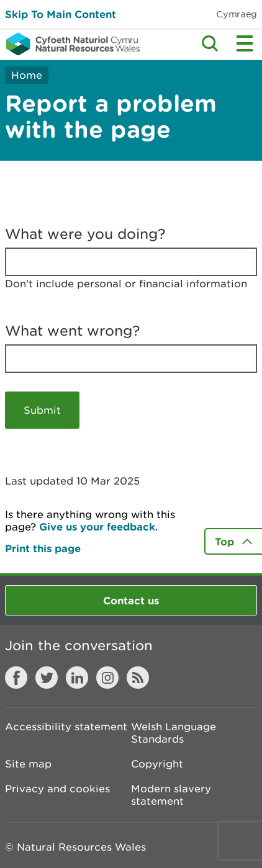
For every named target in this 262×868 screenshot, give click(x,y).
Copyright (157, 764)
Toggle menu (245, 43)
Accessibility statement (66, 727)
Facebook (16, 678)
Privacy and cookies (57, 789)
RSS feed (138, 678)
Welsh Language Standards (174, 733)
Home (27, 75)
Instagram (107, 678)
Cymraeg (237, 14)
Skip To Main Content (61, 14)
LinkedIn (77, 678)
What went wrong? (73, 331)
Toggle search (210, 43)
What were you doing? (85, 234)
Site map (28, 764)
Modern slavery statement (171, 795)
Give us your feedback (97, 526)
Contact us (131, 600)
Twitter (47, 678)
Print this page (43, 548)
